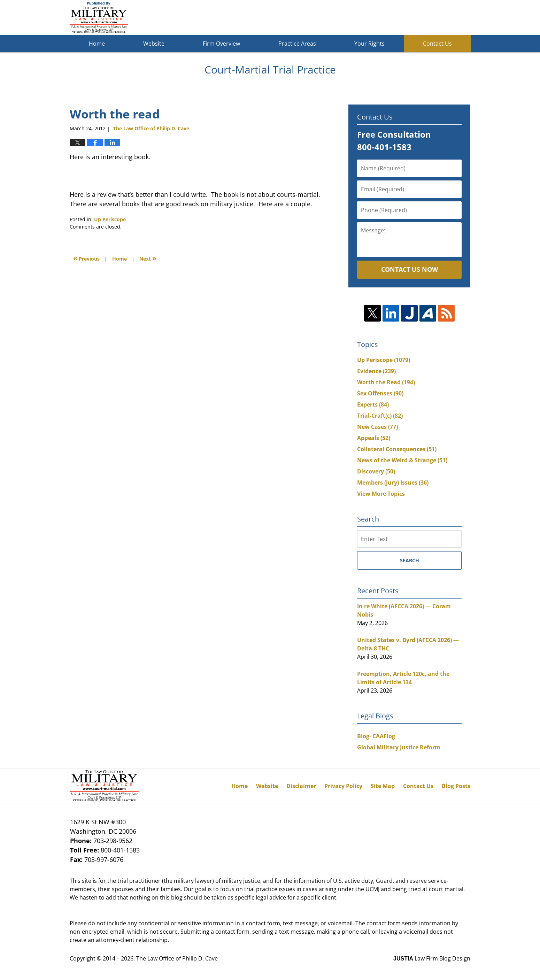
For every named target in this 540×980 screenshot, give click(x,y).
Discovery (376, 471)
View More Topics (381, 494)
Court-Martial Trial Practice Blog (99, 17)
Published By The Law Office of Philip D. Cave (419, 18)
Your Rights (369, 44)
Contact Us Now (410, 269)
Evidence (376, 371)
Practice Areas (297, 44)
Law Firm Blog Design (432, 958)
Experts (373, 404)
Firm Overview (221, 44)
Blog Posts (456, 786)
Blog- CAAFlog (376, 736)
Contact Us (437, 44)
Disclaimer (301, 786)
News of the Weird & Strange (402, 460)
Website (154, 44)
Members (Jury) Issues (393, 483)
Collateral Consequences (397, 449)
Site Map (383, 786)
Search (410, 560)
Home (97, 44)
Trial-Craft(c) (380, 416)
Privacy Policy (343, 786)
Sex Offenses (380, 393)
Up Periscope (110, 219)
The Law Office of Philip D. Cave (177, 958)
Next (148, 258)
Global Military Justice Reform (399, 747)
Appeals (374, 438)
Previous (86, 258)
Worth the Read (386, 382)
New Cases (377, 427)
